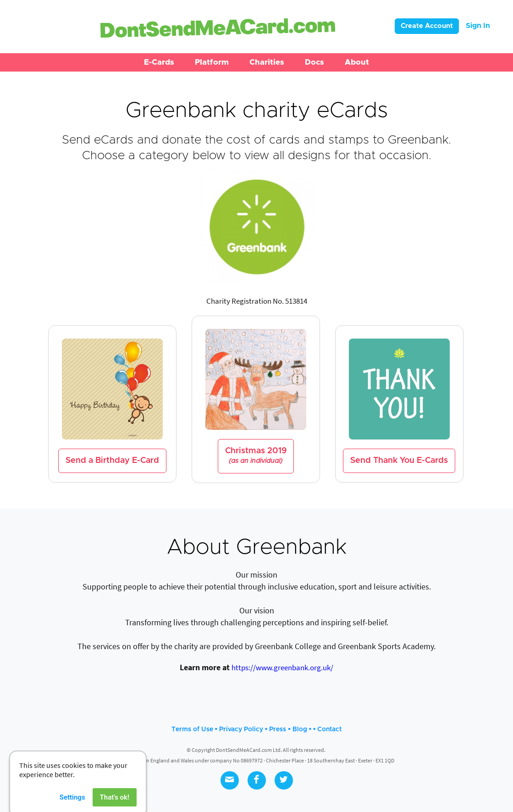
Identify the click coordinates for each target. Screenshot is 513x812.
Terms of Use (192, 729)
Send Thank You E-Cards (399, 461)
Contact (329, 729)
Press (278, 729)
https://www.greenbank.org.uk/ (282, 667)
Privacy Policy (241, 729)
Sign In (478, 26)
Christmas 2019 (256, 456)
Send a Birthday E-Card (112, 461)
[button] (159, 62)
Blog (300, 729)
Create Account (427, 26)
